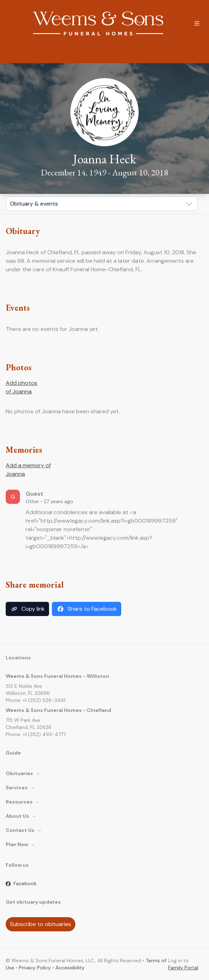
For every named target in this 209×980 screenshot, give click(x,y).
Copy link (27, 609)
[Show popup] (102, 204)
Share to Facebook (87, 609)
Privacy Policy (35, 968)
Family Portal (183, 968)
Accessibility (70, 968)
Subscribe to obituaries (41, 924)
